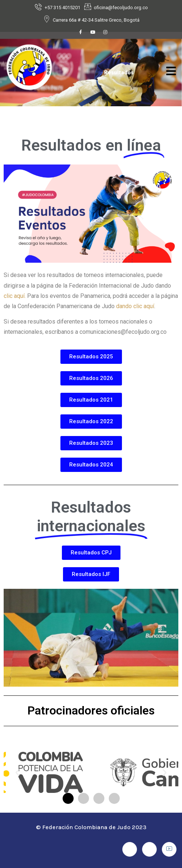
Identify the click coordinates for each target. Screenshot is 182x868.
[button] (17, 773)
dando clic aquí (135, 306)
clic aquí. (15, 296)
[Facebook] (81, 34)
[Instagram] (105, 34)
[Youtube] (93, 34)
